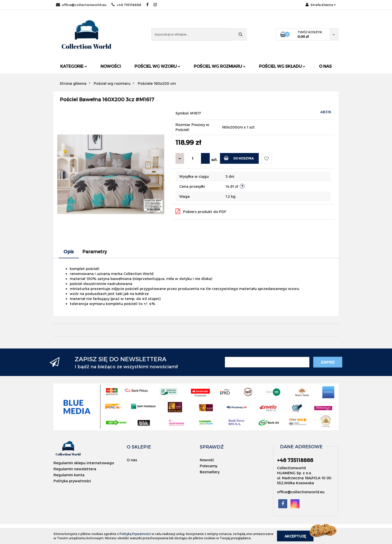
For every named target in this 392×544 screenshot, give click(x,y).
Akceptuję (295, 536)
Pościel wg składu (282, 66)
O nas (325, 66)
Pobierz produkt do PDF (201, 211)
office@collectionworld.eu (81, 5)
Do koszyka (239, 158)
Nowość (207, 460)
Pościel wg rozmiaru (220, 66)
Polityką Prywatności (135, 534)
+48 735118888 (126, 5)
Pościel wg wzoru (157, 66)
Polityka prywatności (72, 481)
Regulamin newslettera (75, 469)
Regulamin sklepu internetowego (84, 463)
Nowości (111, 66)
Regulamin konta (69, 475)
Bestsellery (210, 472)
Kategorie (74, 66)
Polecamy (208, 466)
